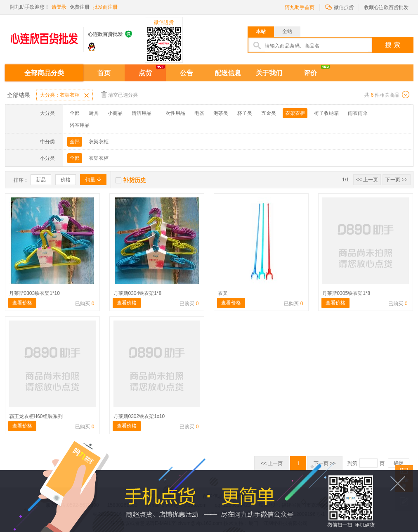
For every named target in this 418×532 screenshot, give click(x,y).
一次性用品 (173, 113)
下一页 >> (396, 180)
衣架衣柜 (295, 113)
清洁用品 (142, 113)
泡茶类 (221, 113)
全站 (287, 31)
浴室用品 (80, 125)
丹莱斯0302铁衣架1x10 (139, 416)
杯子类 (245, 113)
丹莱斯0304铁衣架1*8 (138, 293)
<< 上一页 (367, 180)
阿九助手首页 (300, 7)
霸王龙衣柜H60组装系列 (36, 416)
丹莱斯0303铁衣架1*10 (34, 293)
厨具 (94, 113)
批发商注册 (105, 7)
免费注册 (80, 7)
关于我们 (269, 73)
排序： (21, 180)
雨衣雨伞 (358, 113)
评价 (310, 73)
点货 (145, 73)
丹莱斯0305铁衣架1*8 (346, 293)
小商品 (115, 113)
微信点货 (339, 7)
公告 (187, 73)
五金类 (269, 113)
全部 (75, 113)
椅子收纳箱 (326, 113)
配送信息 (228, 73)
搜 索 (392, 45)
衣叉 (223, 293)
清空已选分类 (119, 94)
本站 (261, 31)
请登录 (59, 7)
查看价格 (22, 303)
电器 (199, 113)
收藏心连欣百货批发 (386, 7)
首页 (104, 73)
